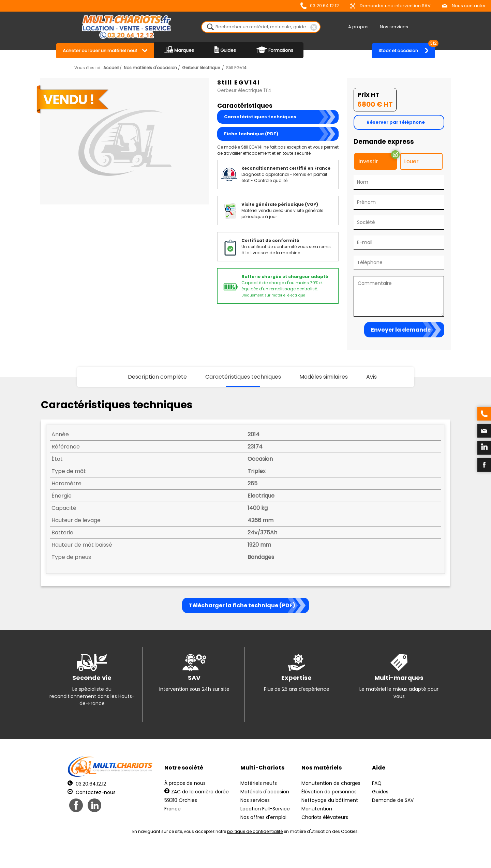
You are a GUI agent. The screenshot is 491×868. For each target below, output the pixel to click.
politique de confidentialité (255, 831)
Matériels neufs (259, 783)
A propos (358, 27)
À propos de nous (185, 783)
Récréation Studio (298, 855)
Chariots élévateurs (325, 817)
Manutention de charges (331, 783)
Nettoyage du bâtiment (330, 800)
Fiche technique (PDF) (251, 134)
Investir (368, 161)
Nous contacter (464, 6)
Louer (411, 161)
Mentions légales (244, 855)
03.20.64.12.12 (320, 6)
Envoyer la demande (401, 330)
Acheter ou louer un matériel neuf (100, 51)
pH (349, 855)
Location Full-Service (265, 809)
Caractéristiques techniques (260, 117)
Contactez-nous (92, 792)
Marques (179, 50)
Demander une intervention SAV (390, 6)
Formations (275, 50)
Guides (225, 50)
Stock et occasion (407, 49)
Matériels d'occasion (265, 792)
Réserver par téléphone (396, 122)
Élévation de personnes (329, 792)
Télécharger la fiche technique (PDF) (242, 605)
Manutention (317, 809)
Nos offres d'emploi (263, 817)
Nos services (394, 27)
